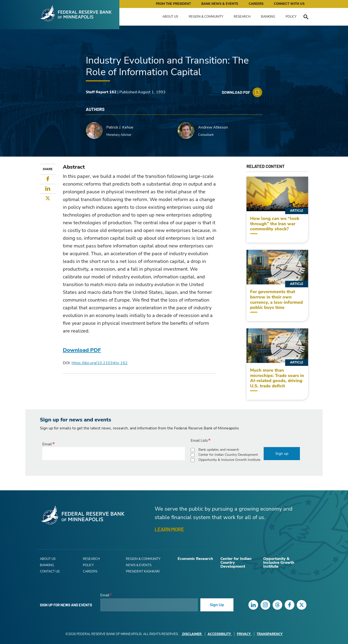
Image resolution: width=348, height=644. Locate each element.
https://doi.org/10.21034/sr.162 (100, 363)
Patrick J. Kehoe (120, 127)
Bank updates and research (219, 450)
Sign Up (217, 605)
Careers (256, 4)
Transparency (270, 634)
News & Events (139, 565)
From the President (173, 4)
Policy (291, 17)
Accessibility (220, 634)
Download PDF (82, 350)
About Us (170, 17)
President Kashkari (143, 572)
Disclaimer (192, 634)
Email (47, 444)
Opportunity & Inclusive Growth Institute (229, 460)
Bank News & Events (220, 4)
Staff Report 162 (101, 92)
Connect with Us (289, 4)
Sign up (282, 454)
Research (242, 17)
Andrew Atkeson (213, 127)
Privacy (244, 634)
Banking (268, 17)
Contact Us (50, 572)
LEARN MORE (169, 529)
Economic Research (195, 559)
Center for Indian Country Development (228, 455)
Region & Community (206, 17)
